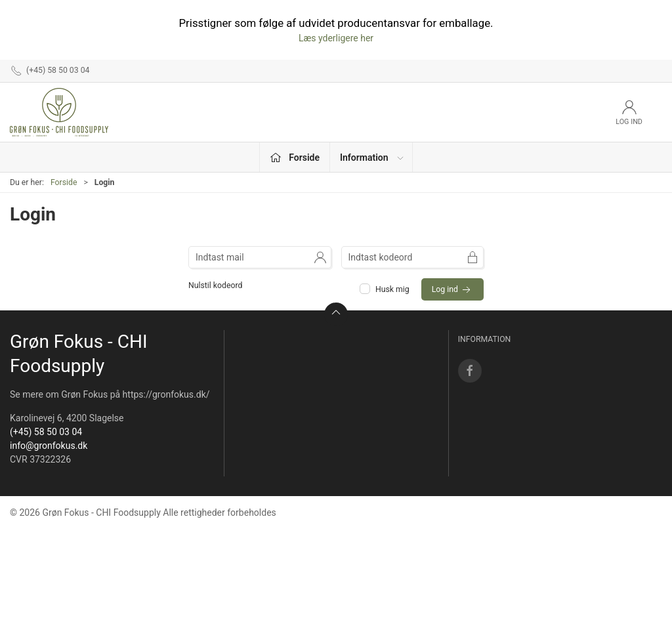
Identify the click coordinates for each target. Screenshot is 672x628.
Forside (64, 182)
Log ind (452, 290)
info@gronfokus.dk (49, 446)
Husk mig (386, 289)
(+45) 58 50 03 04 (46, 432)
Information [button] (372, 157)
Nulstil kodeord (215, 285)
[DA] (59, 112)
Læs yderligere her (336, 38)
